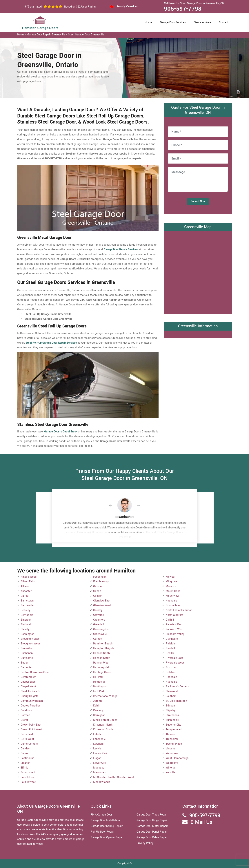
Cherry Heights (30, 696)
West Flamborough (177, 758)
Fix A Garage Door (101, 815)
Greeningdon (101, 629)
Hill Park (98, 677)
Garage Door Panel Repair (152, 832)
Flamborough (101, 582)
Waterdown (172, 753)
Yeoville (170, 772)
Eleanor (25, 763)
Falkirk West (28, 782)
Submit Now (198, 201)
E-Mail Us (201, 822)
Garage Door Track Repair (152, 815)
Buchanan (27, 653)
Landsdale (99, 739)
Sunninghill (172, 720)
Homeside (99, 682)
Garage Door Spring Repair (107, 826)
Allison (25, 586)
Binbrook (26, 620)
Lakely (97, 734)
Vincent (170, 749)
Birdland (26, 625)
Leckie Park (100, 753)
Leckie (97, 749)
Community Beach (32, 701)
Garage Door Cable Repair (152, 837)
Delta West (27, 739)
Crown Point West (31, 730)
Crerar (24, 720)
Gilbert (97, 591)
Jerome (98, 701)
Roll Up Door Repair (102, 832)
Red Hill (170, 653)
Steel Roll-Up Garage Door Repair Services (51, 343)
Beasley (26, 610)
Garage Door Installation (105, 820)
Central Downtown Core (35, 672)
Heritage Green (102, 672)
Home (148, 22)
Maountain (100, 772)
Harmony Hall (101, 667)
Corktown (26, 710)
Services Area (202, 22)
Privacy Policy (145, 843)
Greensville (100, 634)
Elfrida (25, 768)
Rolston (170, 672)
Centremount (29, 677)
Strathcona (172, 715)
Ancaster (26, 591)
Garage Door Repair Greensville (46, 35)
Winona (170, 768)
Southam (171, 696)
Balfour (25, 596)
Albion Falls (28, 582)
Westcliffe (172, 763)
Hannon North (101, 653)
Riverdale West (175, 663)
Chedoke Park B (30, 691)
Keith (96, 706)
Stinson (170, 706)
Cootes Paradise (31, 706)
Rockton (171, 667)
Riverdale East (174, 658)
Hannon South (102, 658)
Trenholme (172, 739)
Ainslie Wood (29, 577)
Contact (224, 22)
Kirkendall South (103, 730)
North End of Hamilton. (179, 610)
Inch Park (99, 691)
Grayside (99, 615)
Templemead (174, 730)
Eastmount (27, 758)
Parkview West (175, 629)
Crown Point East (31, 725)
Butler (24, 663)
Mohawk (171, 586)
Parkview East (174, 625)
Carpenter (27, 667)
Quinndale (172, 639)
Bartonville (27, 605)
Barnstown (27, 601)
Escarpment (28, 772)
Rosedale (171, 677)
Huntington (100, 687)
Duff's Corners (29, 744)
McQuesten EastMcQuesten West (114, 777)
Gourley (98, 610)
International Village (105, 696)
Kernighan (99, 715)
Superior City (173, 725)
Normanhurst (174, 605)
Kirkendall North (103, 725)
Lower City (100, 763)
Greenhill (99, 625)
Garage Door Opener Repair (107, 837)
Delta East (27, 734)
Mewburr (171, 577)
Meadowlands (102, 782)
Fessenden (100, 577)
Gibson (97, 586)
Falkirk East (28, 777)
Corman (25, 715)
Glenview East (102, 601)
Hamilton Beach (103, 644)
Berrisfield (27, 615)
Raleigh (170, 644)
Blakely (25, 629)
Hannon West (101, 663)
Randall (170, 648)
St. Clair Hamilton (176, 701)
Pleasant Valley (175, 634)
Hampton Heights (104, 648)
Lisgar (97, 758)
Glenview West (102, 605)
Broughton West (30, 644)
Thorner (170, 734)
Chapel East (28, 682)
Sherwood (172, 691)
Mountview (172, 596)
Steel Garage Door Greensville (86, 35)
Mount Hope (173, 591)
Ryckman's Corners (177, 687)
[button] (114, 506)
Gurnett (98, 639)
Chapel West (28, 687)
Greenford (99, 620)
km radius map (198, 272)
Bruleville (26, 648)
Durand (25, 753)
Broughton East (30, 639)
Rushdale (171, 682)
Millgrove (171, 582)
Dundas (25, 749)
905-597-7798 (183, 9)
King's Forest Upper (105, 720)
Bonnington (28, 634)
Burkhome (27, 658)
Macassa (99, 768)
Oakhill (170, 620)
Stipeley (171, 710)
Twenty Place (174, 744)
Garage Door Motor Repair (152, 826)
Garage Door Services (173, 22)
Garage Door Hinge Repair (152, 820)
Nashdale (171, 601)
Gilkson (98, 596)
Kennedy (98, 710)
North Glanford (175, 615)
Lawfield (98, 744)
